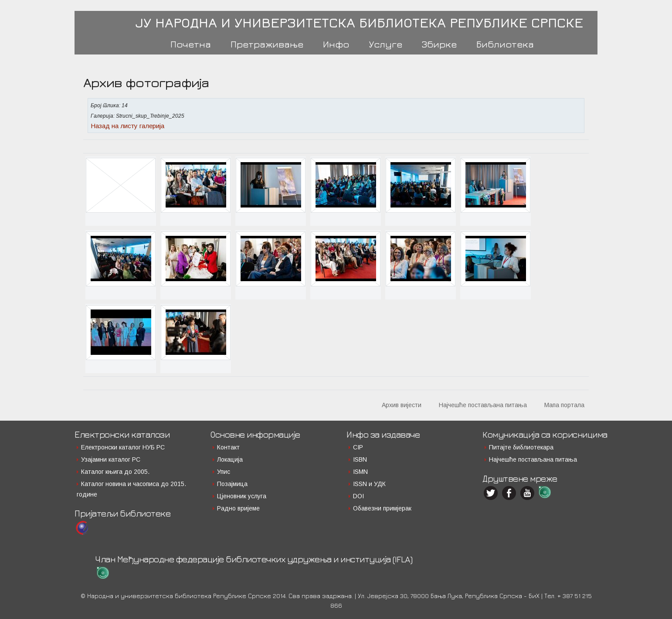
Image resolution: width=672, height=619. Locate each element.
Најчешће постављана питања (483, 405)
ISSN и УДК (369, 484)
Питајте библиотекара (521, 447)
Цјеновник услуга (242, 496)
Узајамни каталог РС (111, 459)
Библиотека (505, 44)
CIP (358, 447)
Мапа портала (564, 405)
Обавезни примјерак (382, 508)
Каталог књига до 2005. (115, 472)
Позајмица (232, 484)
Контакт (228, 447)
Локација (230, 459)
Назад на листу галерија (127, 126)
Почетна (191, 44)
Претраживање (267, 44)
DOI (358, 496)
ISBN (360, 459)
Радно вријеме (238, 508)
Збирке (439, 44)
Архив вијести (402, 405)
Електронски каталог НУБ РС (123, 447)
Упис (224, 472)
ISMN (360, 472)
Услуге (385, 44)
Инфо (336, 44)
